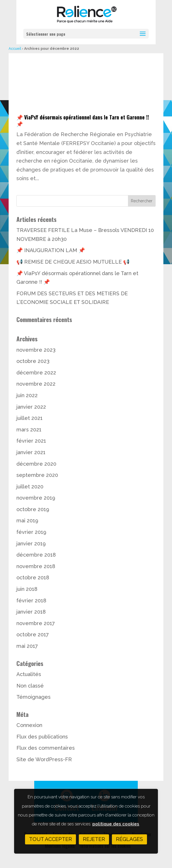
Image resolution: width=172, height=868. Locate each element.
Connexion (29, 725)
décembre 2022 (36, 373)
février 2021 (31, 441)
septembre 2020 (37, 475)
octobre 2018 (33, 577)
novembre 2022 (36, 384)
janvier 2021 (31, 452)
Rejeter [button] (94, 839)
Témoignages (34, 697)
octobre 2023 (33, 361)
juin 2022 (27, 395)
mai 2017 (27, 646)
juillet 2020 (30, 487)
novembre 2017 (36, 623)
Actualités (29, 674)
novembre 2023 (36, 350)
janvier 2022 (31, 407)
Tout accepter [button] (50, 839)
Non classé (30, 686)
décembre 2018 (36, 555)
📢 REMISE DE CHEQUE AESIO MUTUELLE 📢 (73, 262)
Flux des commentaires (46, 748)
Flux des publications (42, 737)
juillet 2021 (29, 418)
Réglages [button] (129, 839)
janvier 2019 (31, 544)
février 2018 (31, 600)
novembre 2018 (36, 566)
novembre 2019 (36, 498)
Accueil (15, 49)
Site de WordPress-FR (44, 759)
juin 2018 (27, 589)
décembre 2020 (36, 464)
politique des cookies (116, 824)
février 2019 (31, 532)
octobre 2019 (33, 509)
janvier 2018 (31, 612)
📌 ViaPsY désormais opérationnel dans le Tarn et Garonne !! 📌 (83, 120)
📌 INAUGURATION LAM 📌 (51, 250)
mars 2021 (29, 430)
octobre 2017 (33, 634)
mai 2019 (27, 520)
